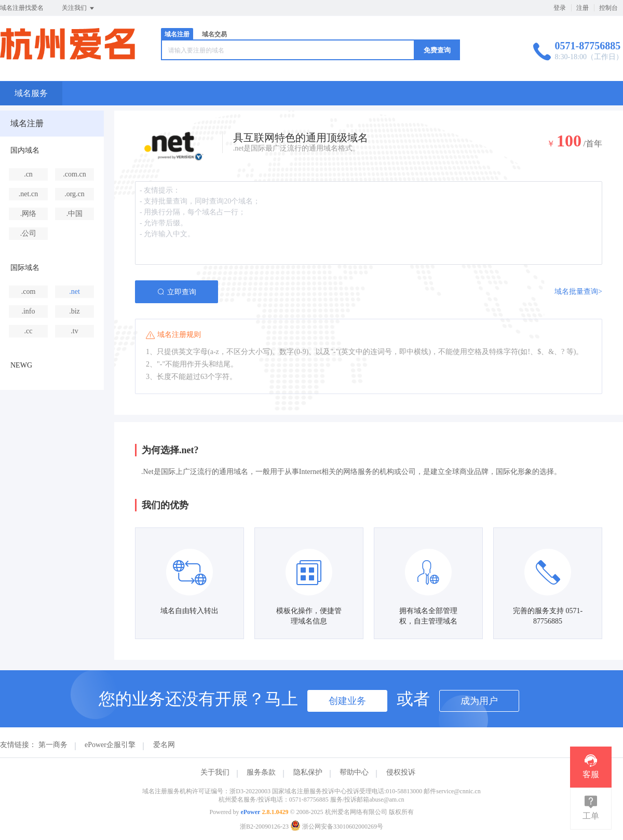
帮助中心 (354, 772)
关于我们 (215, 772)
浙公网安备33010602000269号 (337, 827)
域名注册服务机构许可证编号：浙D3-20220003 (206, 791)
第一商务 (53, 745)
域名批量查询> (578, 292)
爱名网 (164, 745)
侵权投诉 (401, 772)
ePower (250, 812)
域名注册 (177, 34)
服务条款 (261, 772)
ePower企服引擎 (110, 745)
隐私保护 (308, 772)
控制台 (608, 8)
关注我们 (79, 8)
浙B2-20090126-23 (264, 827)
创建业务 (347, 701)
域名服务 (31, 93)
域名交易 (214, 34)
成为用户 (479, 701)
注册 (583, 8)
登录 (560, 8)
